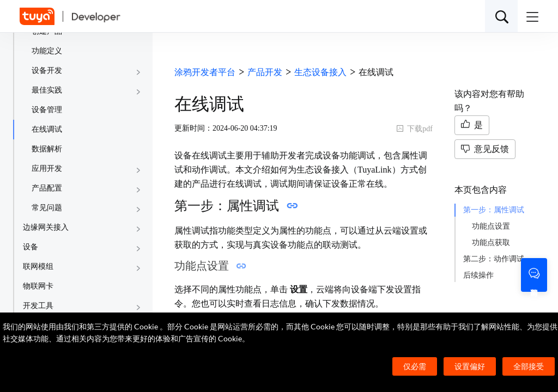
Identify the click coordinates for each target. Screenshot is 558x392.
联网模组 (38, 267)
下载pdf (414, 129)
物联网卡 (38, 286)
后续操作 (478, 275)
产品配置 (47, 188)
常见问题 (47, 208)
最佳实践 (47, 90)
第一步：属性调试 (494, 210)
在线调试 (47, 129)
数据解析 (47, 149)
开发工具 (38, 306)
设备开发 (47, 71)
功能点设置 (491, 226)
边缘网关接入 (46, 227)
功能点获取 (491, 243)
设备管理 (47, 110)
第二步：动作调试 (494, 259)
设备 (31, 247)
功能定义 (47, 51)
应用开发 (47, 169)
